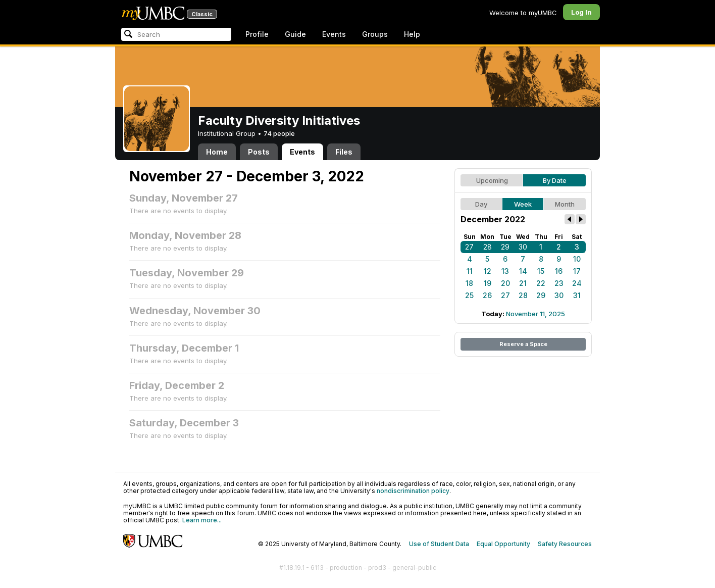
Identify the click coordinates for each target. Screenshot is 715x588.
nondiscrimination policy (413, 491)
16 (559, 271)
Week (523, 204)
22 (541, 283)
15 (541, 271)
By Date (555, 180)
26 (487, 295)
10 (577, 259)
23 (559, 283)
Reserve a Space (523, 344)
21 (523, 283)
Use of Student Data (439, 544)
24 (577, 283)
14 (523, 271)
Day (481, 204)
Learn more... (202, 520)
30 (523, 247)
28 (488, 247)
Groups (375, 34)
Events (334, 34)
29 (505, 247)
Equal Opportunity (503, 544)
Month (565, 204)
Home (217, 152)
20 (505, 283)
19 (488, 283)
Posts (259, 152)
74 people (279, 133)
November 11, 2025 (535, 314)
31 (577, 295)
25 (469, 295)
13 (505, 271)
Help (412, 34)
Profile (257, 34)
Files (344, 152)
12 (488, 271)
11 (470, 271)
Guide (295, 34)
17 (577, 271)
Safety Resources (565, 544)
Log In (581, 12)
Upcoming (492, 180)
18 (469, 283)
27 (469, 247)
